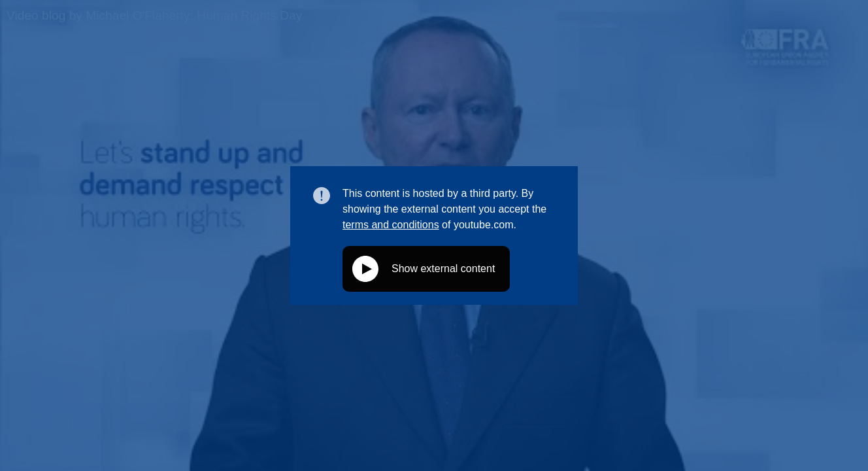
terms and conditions (391, 225)
